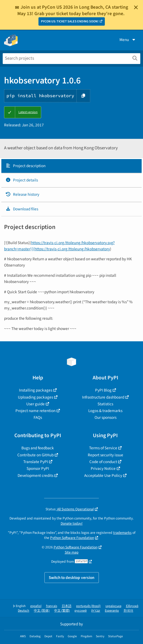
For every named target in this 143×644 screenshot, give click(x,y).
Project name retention (35, 411)
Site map (72, 552)
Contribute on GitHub (35, 455)
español (36, 606)
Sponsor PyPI (38, 468)
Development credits (35, 476)
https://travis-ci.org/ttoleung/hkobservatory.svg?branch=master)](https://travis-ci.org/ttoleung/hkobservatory (59, 246)
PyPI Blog (103, 390)
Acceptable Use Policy (103, 476)
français (52, 606)
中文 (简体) (42, 611)
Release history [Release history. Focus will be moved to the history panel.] (22, 194)
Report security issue (105, 455)
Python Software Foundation (72, 538)
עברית (96, 611)
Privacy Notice (103, 468)
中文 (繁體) (62, 611)
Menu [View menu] (128, 40)
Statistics (105, 404)
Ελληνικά (132, 606)
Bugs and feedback (38, 448)
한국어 (128, 611)
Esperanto (112, 611)
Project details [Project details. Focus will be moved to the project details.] (22, 180)
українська (113, 606)
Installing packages (36, 390)
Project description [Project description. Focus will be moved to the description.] (25, 166)
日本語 (67, 606)
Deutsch (24, 611)
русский (81, 611)
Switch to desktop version (72, 578)
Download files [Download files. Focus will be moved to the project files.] (22, 209)
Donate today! (72, 523)
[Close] (136, 7)
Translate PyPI (36, 462)
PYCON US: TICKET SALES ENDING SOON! (70, 21)
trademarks (122, 533)
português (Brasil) (88, 606)
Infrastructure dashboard (103, 397)
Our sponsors (105, 417)
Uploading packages (35, 397)
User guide (35, 404)
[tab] (71, 166)
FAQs (38, 417)
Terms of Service (103, 448)
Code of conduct (103, 462)
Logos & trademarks (105, 411)
